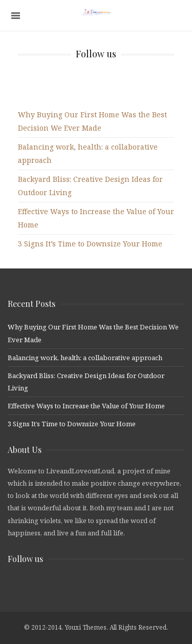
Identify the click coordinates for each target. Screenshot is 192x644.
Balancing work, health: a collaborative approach (85, 358)
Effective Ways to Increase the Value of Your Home (86, 406)
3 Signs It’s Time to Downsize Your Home (90, 244)
